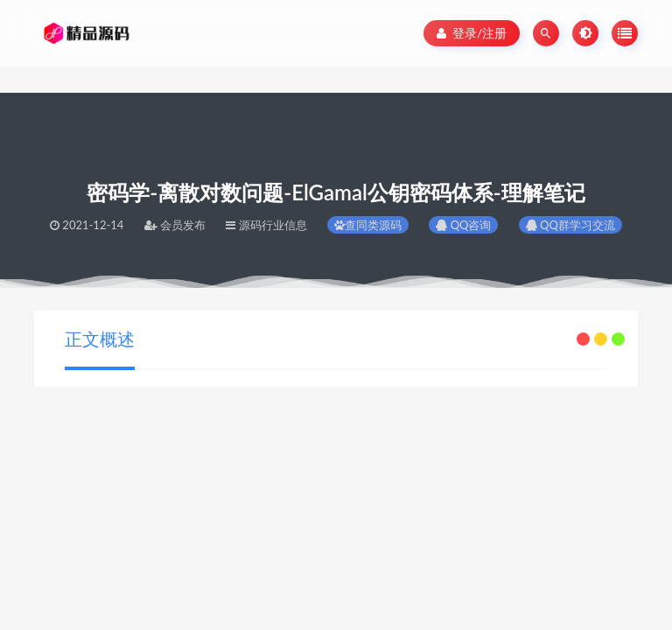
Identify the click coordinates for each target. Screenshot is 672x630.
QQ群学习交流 (570, 225)
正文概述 (100, 339)
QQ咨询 (463, 225)
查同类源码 (368, 225)
